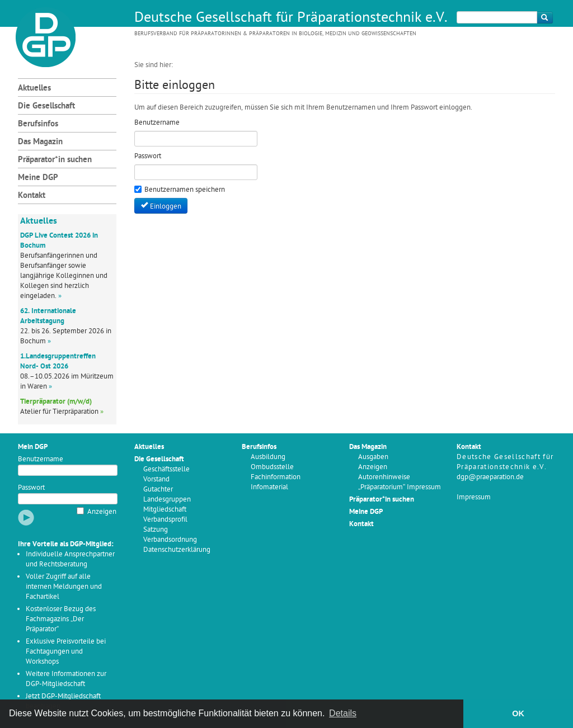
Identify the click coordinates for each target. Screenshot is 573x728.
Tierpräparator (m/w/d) (56, 402)
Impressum (474, 497)
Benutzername (41, 459)
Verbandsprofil (165, 520)
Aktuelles (34, 89)
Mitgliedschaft (165, 510)
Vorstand (156, 479)
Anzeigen (102, 512)
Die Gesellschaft (46, 107)
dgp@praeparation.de (490, 477)
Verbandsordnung (170, 540)
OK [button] (518, 713)
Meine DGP (38, 178)
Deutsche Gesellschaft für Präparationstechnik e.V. (291, 18)
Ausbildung (268, 457)
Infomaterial (269, 487)
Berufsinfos (38, 124)
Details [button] (343, 713)
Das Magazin (40, 142)
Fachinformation (276, 477)
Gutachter (158, 490)
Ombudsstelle (272, 467)
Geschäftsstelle (166, 469)
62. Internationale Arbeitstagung (48, 316)
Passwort (31, 488)
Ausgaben (373, 457)
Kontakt (32, 196)
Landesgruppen (167, 500)
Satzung (156, 530)
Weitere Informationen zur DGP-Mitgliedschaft (66, 679)
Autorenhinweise (384, 477)
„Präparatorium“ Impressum (400, 487)
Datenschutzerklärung (177, 550)
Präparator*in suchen (55, 160)
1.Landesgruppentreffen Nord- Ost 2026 (58, 361)
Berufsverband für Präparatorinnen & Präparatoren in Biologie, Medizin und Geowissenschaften (275, 34)
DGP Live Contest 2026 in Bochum (59, 241)
